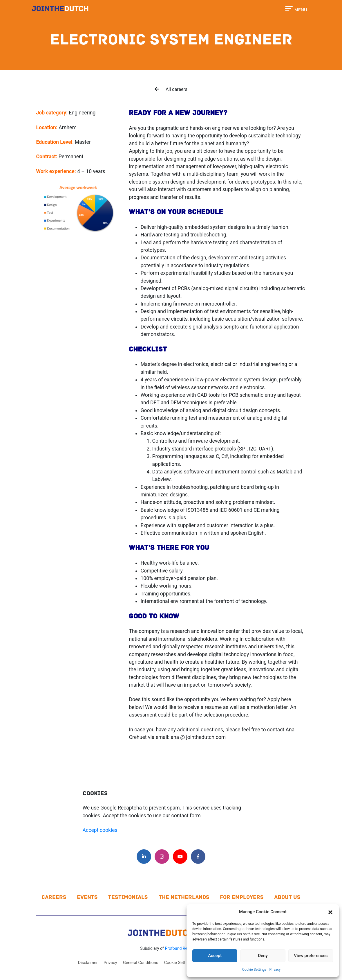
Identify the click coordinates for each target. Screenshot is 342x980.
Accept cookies (100, 830)
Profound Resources (183, 948)
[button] (330, 912)
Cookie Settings (254, 970)
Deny (263, 956)
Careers (54, 897)
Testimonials (128, 897)
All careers (171, 89)
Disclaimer (88, 963)
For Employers (242, 897)
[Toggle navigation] (296, 8)
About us (287, 897)
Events (87, 897)
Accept (215, 956)
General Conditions (141, 963)
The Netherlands (184, 897)
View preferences (311, 956)
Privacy (275, 970)
